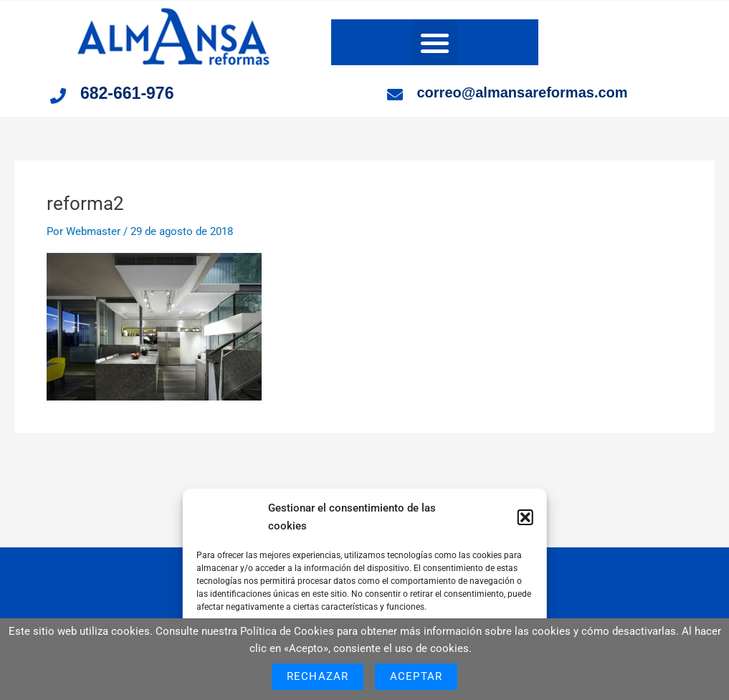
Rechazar (318, 676)
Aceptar (416, 676)
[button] (525, 517)
